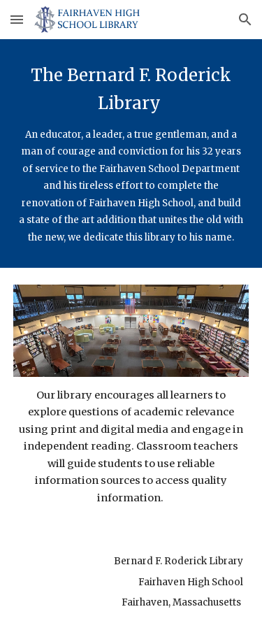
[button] (17, 19)
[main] (131, 153)
